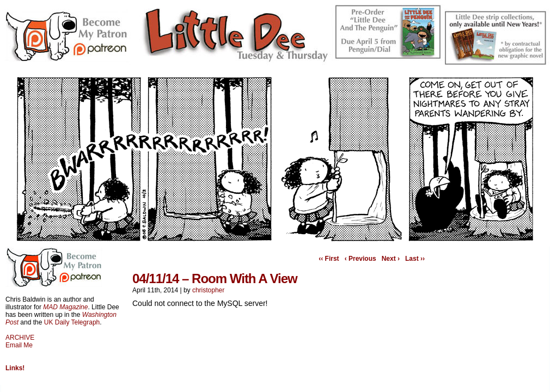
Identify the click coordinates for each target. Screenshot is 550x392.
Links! (15, 368)
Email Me (19, 345)
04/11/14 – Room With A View (215, 278)
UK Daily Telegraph (72, 322)
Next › (391, 259)
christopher (208, 290)
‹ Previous (360, 259)
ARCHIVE (20, 338)
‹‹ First (329, 259)
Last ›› (415, 259)
